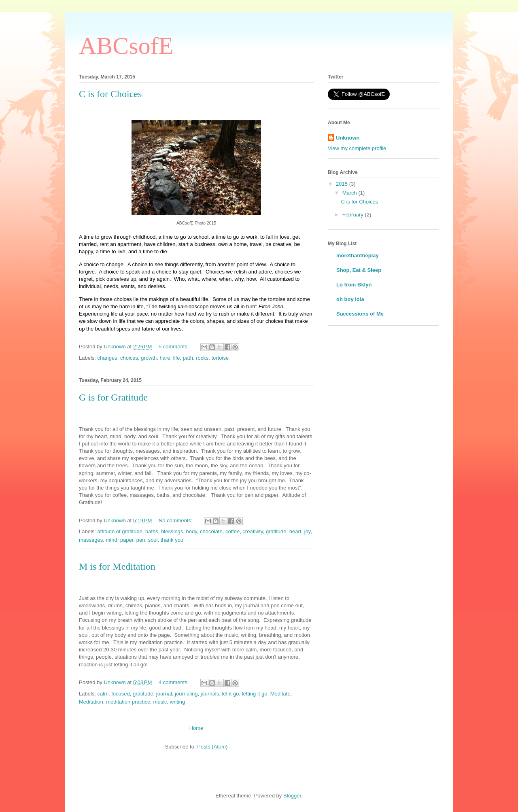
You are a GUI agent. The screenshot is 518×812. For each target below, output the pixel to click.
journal (164, 694)
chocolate (211, 531)
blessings (172, 531)
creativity (253, 531)
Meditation (91, 702)
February (354, 215)
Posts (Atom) (212, 747)
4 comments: (174, 682)
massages (91, 540)
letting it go (255, 694)
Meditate (280, 694)
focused (121, 694)
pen (141, 540)
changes (107, 358)
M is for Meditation (117, 566)
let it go (230, 694)
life (177, 358)
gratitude (276, 531)
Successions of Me (360, 314)
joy (308, 531)
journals (210, 694)
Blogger (292, 796)
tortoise (220, 358)
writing (178, 702)
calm (103, 694)
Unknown (348, 138)
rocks (202, 358)
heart (295, 531)
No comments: (176, 520)
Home (196, 728)
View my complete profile (357, 148)
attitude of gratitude (120, 531)
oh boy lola (350, 299)
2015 (343, 184)
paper (127, 540)
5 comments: (174, 347)
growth (149, 358)
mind (111, 540)
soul (153, 540)
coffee (232, 531)
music (160, 702)
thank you (172, 540)
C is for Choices (110, 94)
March (350, 193)
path (188, 358)
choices (129, 358)
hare (165, 358)
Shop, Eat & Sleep (359, 270)
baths (152, 531)
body (192, 531)
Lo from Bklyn (354, 285)
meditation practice (128, 702)
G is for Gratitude (113, 397)
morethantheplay (358, 255)
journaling (186, 694)
